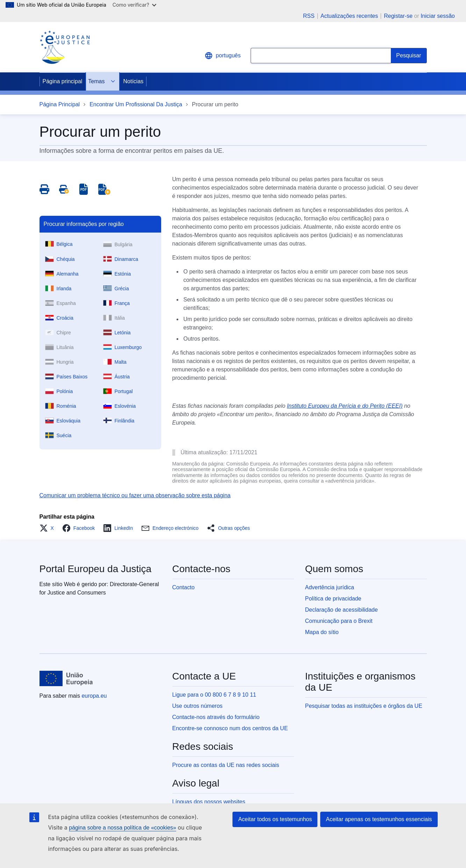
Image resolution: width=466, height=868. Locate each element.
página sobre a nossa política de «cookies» (123, 828)
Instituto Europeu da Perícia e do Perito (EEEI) (345, 406)
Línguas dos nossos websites (209, 802)
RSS (309, 16)
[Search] (409, 56)
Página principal (63, 81)
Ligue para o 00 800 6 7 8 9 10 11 (214, 695)
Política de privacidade (333, 599)
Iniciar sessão (438, 16)
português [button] (223, 56)
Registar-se (398, 16)
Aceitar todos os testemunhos (275, 819)
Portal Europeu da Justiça (96, 569)
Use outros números (198, 706)
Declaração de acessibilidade (342, 610)
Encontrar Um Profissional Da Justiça (136, 104)
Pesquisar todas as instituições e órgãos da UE (364, 706)
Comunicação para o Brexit (339, 621)
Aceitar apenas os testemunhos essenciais (379, 819)
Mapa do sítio (322, 632)
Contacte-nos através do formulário (216, 717)
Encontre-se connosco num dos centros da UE (230, 728)
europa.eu (94, 696)
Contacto (184, 587)
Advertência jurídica (330, 587)
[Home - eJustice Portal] (65, 47)
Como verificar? (134, 5)
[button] (49, 528)
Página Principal (60, 104)
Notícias (133, 81)
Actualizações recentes (349, 16)
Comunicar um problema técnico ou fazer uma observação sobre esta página (135, 495)
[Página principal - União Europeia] (66, 678)
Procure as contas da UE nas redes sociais (226, 765)
